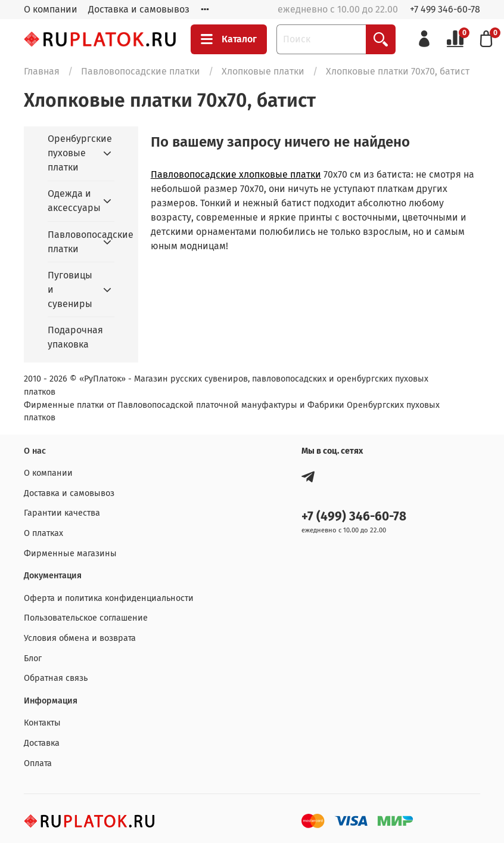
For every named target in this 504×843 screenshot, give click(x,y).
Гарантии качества (62, 513)
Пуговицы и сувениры (70, 289)
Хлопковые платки (263, 71)
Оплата (38, 763)
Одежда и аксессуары (71, 201)
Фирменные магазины (70, 554)
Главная (42, 71)
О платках (43, 533)
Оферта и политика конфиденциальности (109, 598)
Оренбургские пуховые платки (71, 153)
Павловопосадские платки (141, 71)
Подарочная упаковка (75, 337)
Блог (33, 658)
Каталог (229, 39)
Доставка (42, 743)
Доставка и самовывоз (139, 9)
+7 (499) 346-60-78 (354, 517)
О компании (51, 9)
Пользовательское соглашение (86, 618)
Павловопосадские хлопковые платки (236, 174)
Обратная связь (56, 678)
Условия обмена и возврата (80, 638)
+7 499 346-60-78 (445, 9)
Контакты (42, 723)
